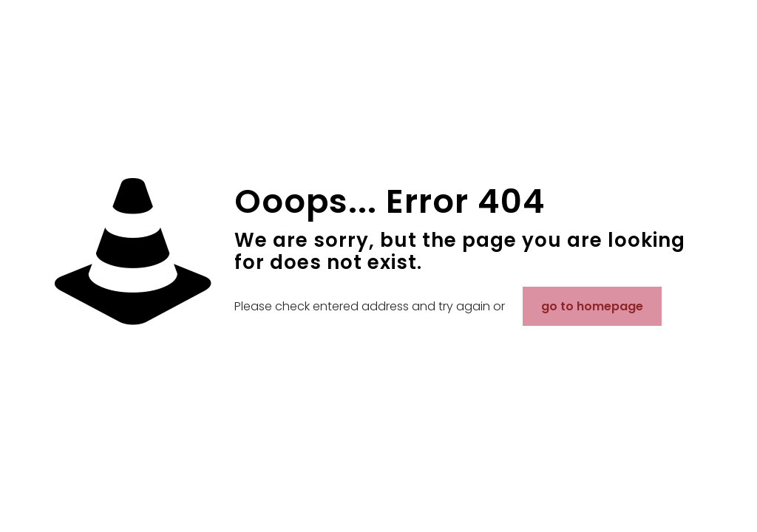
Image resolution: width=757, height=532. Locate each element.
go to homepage (592, 306)
